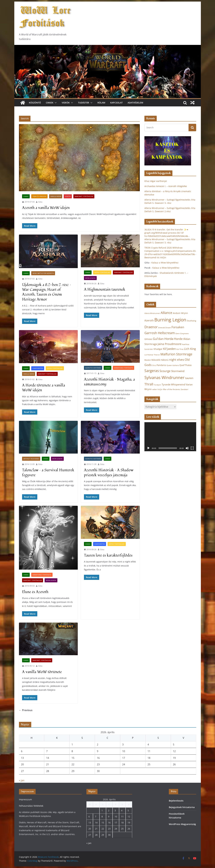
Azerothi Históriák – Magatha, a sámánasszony (109, 382)
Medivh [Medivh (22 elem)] (148, 360)
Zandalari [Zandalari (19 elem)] (184, 389)
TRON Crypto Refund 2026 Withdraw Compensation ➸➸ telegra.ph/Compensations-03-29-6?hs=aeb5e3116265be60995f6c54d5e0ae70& (170, 251)
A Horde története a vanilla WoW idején (44, 388)
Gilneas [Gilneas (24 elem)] (148, 339)
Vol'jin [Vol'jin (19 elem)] (160, 389)
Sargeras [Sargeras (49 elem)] (152, 371)
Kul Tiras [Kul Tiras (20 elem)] (180, 349)
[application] (170, 437)
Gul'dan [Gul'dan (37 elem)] (158, 339)
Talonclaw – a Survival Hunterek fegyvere (48, 473)
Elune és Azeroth (35, 592)
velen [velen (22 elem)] (155, 389)
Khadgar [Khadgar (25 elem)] (158, 349)
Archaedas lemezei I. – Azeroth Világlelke (166, 186)
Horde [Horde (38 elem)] (178, 339)
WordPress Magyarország (182, 824)
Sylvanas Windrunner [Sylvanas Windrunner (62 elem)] (164, 378)
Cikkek (50, 103)
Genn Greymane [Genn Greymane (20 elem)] (182, 333)
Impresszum (25, 799)
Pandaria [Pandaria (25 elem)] (161, 365)
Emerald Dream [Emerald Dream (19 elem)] (165, 328)
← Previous (26, 710)
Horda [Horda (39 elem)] (169, 339)
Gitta (40, 202)
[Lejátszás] (148, 448)
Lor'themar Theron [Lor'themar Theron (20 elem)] (152, 355)
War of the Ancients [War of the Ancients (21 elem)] (172, 389)
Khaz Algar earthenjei (156, 181)
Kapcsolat (116, 103)
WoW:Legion (90, 278)
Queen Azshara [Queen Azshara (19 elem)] (173, 365)
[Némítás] (187, 448)
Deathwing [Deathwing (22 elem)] (192, 321)
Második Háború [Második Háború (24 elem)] (160, 360)
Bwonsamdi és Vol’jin (155, 257)
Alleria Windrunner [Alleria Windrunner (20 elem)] (152, 313)
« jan (22, 780)
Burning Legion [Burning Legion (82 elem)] (170, 320)
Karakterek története (124, 368)
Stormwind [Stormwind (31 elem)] (178, 371)
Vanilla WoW (56, 196)
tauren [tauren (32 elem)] (189, 378)
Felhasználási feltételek (31, 806)
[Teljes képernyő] (192, 448)
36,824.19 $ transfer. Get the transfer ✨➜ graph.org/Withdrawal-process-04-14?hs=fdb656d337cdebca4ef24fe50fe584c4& (166, 233)
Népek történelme (102, 272)
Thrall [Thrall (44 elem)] (149, 384)
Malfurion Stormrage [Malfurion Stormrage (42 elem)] (176, 354)
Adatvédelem (135, 103)
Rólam (101, 103)
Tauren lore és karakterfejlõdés (108, 555)
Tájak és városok (39, 196)
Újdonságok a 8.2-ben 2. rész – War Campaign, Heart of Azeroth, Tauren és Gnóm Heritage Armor (47, 292)
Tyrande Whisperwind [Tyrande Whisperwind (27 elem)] (173, 384)
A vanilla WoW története (42, 672)
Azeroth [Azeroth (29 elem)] (149, 320)
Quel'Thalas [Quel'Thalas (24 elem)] (186, 365)
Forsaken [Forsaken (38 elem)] (178, 327)
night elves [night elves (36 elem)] (177, 360)
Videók (66, 103)
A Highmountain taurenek (105, 289)
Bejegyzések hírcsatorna (182, 807)
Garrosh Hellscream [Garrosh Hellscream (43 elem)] (160, 333)
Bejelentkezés (176, 801)
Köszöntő (35, 103)
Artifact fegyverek (31, 459)
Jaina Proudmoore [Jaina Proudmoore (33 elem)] (170, 344)
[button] (55, 103)
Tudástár (84, 103)
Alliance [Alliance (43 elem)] (166, 313)
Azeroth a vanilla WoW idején (46, 208)
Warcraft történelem (84, 196)
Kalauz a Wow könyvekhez (165, 263)
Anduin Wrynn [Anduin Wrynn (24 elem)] (180, 313)
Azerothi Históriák (93, 368)
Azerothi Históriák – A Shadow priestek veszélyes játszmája (109, 473)
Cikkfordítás (38, 368)
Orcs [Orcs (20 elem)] (154, 365)
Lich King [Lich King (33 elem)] (190, 349)
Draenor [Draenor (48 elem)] (151, 327)
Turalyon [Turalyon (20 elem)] (157, 385)
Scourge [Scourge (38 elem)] (165, 371)
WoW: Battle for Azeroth (43, 273)
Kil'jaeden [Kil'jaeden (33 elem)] (169, 349)
